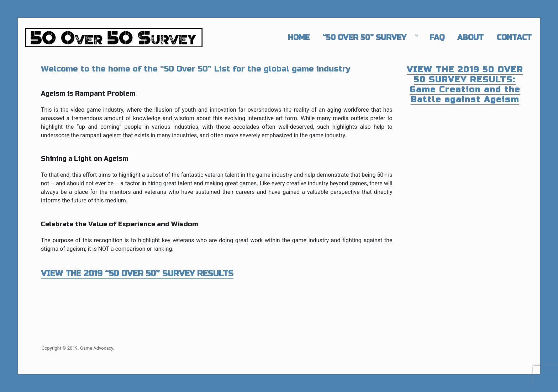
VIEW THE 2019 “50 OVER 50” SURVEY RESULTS (137, 274)
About (470, 38)
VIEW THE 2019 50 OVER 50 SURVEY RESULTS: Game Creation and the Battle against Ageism (465, 84)
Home (299, 38)
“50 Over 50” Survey (364, 38)
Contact (514, 38)
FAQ (437, 38)
